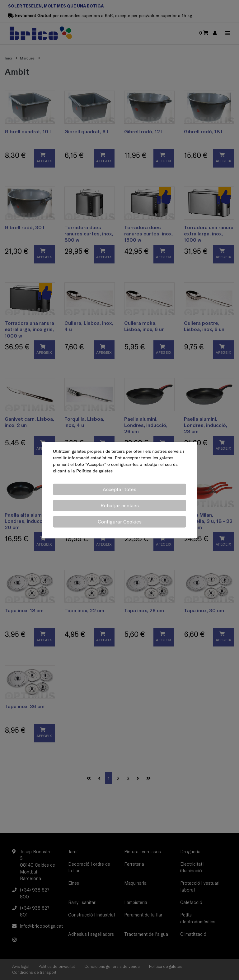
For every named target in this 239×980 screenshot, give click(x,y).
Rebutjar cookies (120, 505)
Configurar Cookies (120, 522)
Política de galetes (94, 471)
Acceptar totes (119, 489)
